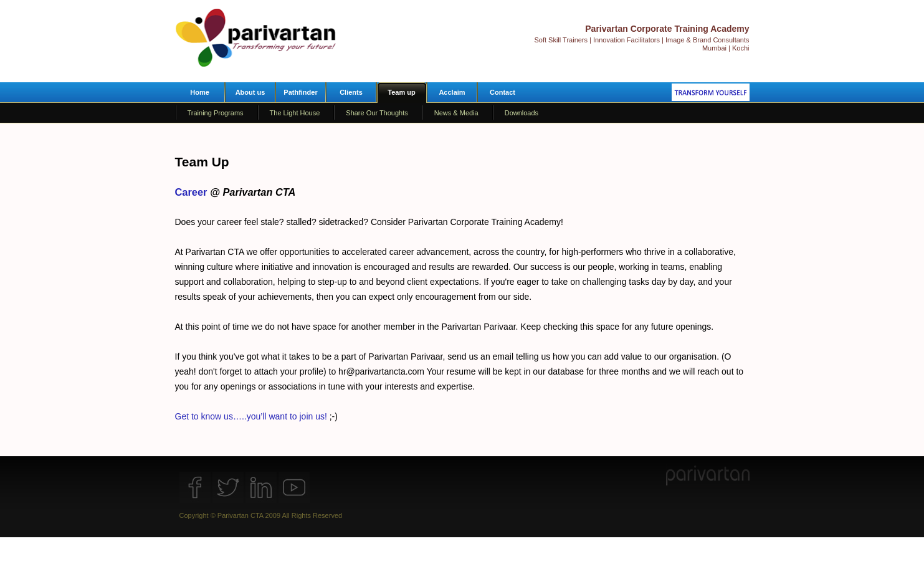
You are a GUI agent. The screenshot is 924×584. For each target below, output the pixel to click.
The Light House (295, 113)
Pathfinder (300, 92)
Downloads (522, 113)
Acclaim (452, 92)
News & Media (456, 113)
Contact (502, 92)
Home (200, 92)
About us (250, 92)
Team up (401, 92)
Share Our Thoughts (377, 113)
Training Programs (216, 113)
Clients (351, 92)
